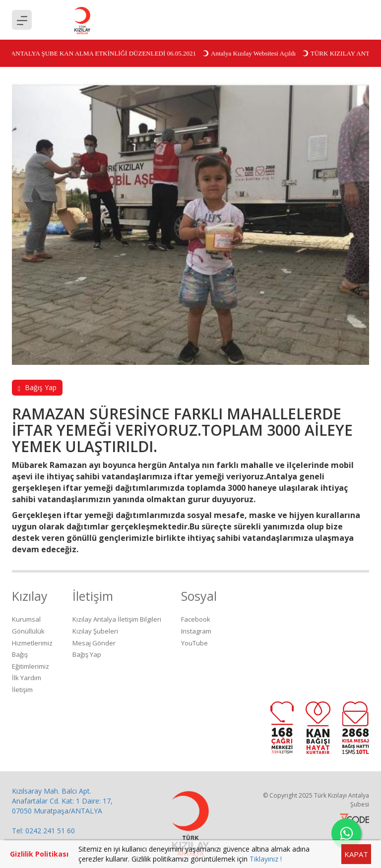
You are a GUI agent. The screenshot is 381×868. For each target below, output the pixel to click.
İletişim (22, 690)
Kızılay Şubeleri (95, 631)
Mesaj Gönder (94, 643)
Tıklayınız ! (266, 859)
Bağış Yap (37, 388)
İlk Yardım (27, 678)
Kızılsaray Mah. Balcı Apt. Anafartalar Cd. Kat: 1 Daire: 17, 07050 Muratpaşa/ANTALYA (62, 801)
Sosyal (199, 596)
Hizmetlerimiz (32, 643)
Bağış (20, 654)
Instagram (196, 631)
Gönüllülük (28, 631)
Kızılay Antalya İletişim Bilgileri (117, 619)
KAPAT (356, 854)
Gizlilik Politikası (39, 854)
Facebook (196, 619)
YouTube (194, 643)
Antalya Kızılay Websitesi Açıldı (250, 53)
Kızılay (30, 596)
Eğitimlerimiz (31, 666)
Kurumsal (26, 619)
